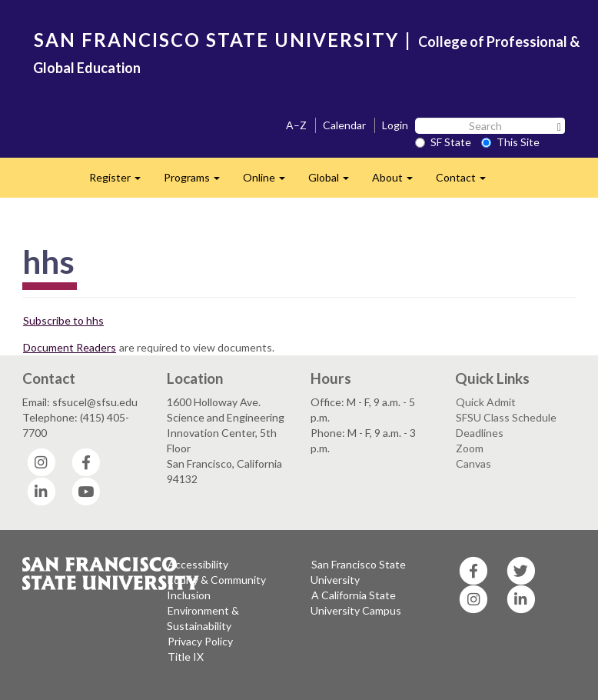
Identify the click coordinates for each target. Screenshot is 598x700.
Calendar (344, 125)
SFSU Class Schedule (506, 417)
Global (334, 182)
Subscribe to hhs (63, 320)
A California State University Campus (356, 603)
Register (121, 182)
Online (270, 182)
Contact (467, 182)
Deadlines (480, 433)
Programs (198, 182)
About (398, 182)
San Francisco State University (358, 572)
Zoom (470, 448)
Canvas (473, 463)
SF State (443, 142)
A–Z (296, 125)
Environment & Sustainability (203, 618)
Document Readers (70, 347)
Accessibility (198, 564)
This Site (510, 142)
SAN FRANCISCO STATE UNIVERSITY (216, 40)
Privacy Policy (200, 641)
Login (395, 125)
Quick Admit (486, 402)
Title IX (186, 657)
